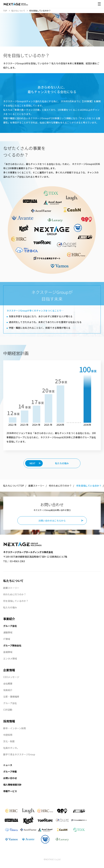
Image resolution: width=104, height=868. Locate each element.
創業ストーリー (36, 486)
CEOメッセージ (11, 677)
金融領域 (8, 652)
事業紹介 (9, 619)
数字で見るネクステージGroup (19, 754)
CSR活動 (8, 710)
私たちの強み (10, 607)
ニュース (8, 765)
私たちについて (13, 581)
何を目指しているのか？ (16, 601)
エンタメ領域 (10, 659)
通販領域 (8, 632)
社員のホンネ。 (11, 748)
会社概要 (8, 683)
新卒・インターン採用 (15, 728)
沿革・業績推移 (11, 697)
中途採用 (8, 735)
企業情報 (9, 670)
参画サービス (10, 791)
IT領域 (7, 639)
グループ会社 (10, 626)
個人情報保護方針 (12, 785)
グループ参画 (10, 772)
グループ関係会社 (12, 645)
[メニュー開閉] (99, 4)
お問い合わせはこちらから (52, 521)
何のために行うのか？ (60, 486)
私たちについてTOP (14, 486)
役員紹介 (8, 690)
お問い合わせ (10, 778)
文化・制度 (9, 741)
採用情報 (9, 721)
